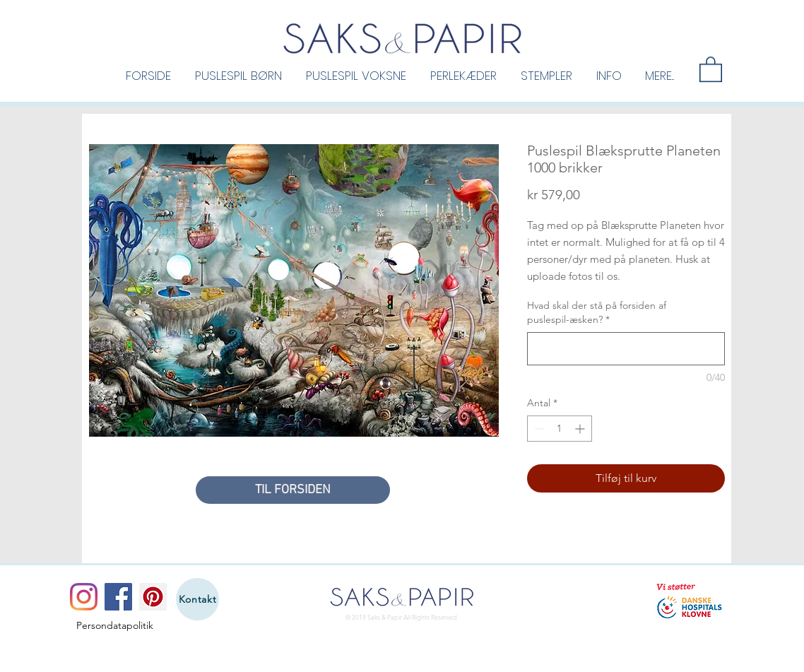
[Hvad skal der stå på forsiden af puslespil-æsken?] (626, 349)
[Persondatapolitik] (115, 625)
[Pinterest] (153, 597)
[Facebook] (118, 597)
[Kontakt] (197, 599)
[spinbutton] (560, 429)
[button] (238, 75)
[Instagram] (84, 597)
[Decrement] (538, 429)
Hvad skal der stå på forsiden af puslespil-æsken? (597, 312)
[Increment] (581, 429)
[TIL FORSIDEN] (293, 490)
